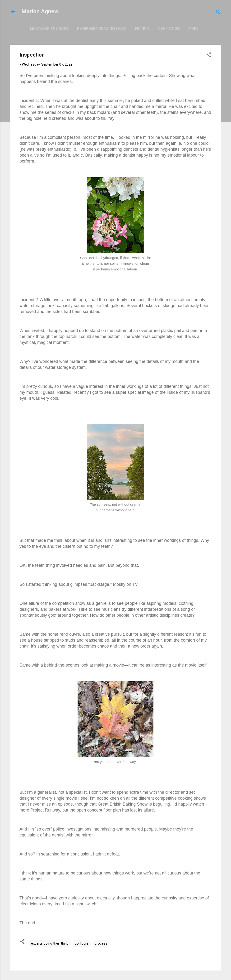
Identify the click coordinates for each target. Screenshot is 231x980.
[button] (209, 55)
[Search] (218, 13)
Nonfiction (169, 29)
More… (195, 29)
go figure (82, 943)
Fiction (142, 29)
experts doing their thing (50, 943)
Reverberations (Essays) (102, 29)
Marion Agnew (40, 11)
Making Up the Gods (49, 29)
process (101, 943)
